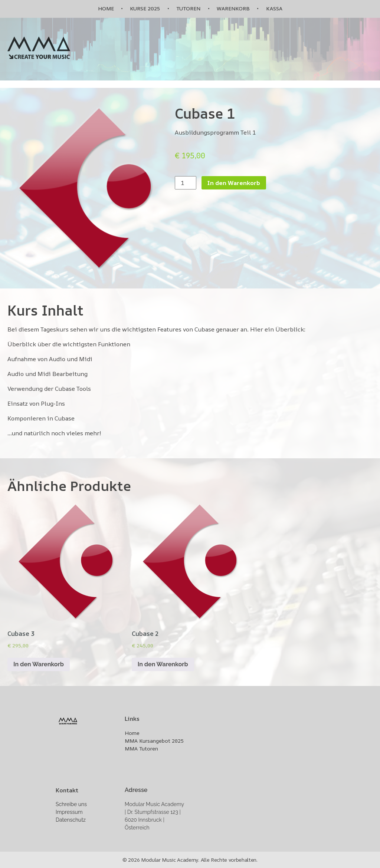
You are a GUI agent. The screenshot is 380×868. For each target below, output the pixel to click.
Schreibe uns (71, 804)
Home (132, 733)
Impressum (69, 812)
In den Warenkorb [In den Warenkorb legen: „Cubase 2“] (163, 664)
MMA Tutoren (141, 748)
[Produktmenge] (186, 183)
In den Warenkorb (234, 183)
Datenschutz (71, 820)
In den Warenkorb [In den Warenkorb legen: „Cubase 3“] (39, 664)
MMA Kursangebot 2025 (154, 741)
